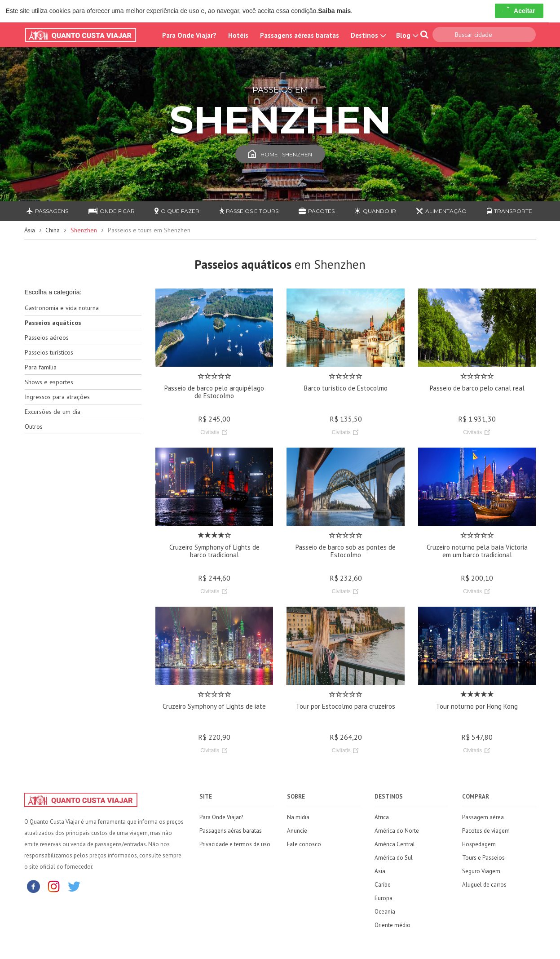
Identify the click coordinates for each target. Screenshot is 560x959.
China (53, 230)
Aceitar (519, 11)
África (382, 817)
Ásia (30, 230)
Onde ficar (112, 211)
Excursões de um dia (53, 412)
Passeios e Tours (249, 211)
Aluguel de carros (484, 885)
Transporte (509, 211)
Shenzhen (84, 230)
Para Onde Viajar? (189, 35)
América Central (395, 844)
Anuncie (297, 831)
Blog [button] (406, 35)
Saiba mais (334, 11)
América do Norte (397, 831)
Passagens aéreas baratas (300, 35)
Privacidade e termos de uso (235, 844)
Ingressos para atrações (57, 397)
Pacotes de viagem (486, 831)
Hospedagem (479, 844)
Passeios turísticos (49, 352)
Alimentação (441, 211)
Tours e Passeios (483, 858)
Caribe (383, 885)
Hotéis (238, 35)
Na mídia (298, 817)
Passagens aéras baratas (231, 831)
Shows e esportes (49, 382)
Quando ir (375, 211)
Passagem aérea (483, 817)
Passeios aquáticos (53, 323)
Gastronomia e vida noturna (62, 308)
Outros (34, 426)
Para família (41, 367)
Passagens (47, 211)
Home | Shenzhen (280, 154)
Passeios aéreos (47, 337)
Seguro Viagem (481, 871)
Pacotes (317, 211)
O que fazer (177, 211)
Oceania (385, 912)
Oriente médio (392, 925)
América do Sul (394, 858)
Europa (384, 898)
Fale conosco (304, 844)
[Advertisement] (83, 583)
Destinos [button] (368, 35)
